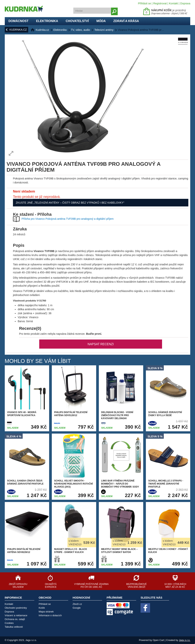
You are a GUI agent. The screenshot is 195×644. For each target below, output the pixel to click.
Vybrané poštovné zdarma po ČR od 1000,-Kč (91, 586)
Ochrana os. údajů (15, 619)
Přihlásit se (144, 3)
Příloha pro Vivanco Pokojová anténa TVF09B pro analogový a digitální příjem (68, 219)
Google (77, 608)
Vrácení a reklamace (16, 615)
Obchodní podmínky (16, 608)
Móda (101, 21)
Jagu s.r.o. (185, 640)
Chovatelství (77, 21)
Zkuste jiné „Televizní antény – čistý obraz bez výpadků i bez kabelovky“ (70, 203)
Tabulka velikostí (14, 627)
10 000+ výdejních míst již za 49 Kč (175, 586)
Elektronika (47, 21)
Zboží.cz (77, 604)
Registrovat (160, 3)
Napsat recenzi (101, 344)
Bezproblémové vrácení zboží (136, 586)
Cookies (9, 623)
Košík (42, 608)
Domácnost (19, 21)
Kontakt (173, 3)
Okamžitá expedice (51, 586)
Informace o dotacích (50, 615)
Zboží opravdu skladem (18, 586)
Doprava (185, 3)
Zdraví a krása (126, 21)
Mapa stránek (46, 612)
